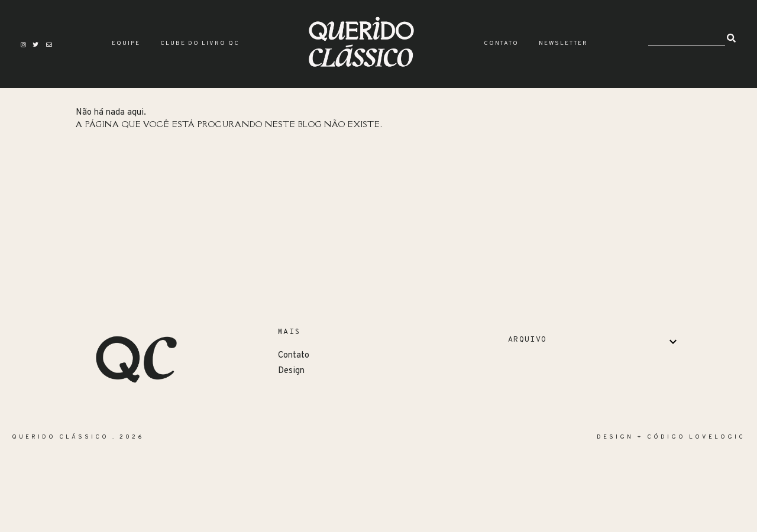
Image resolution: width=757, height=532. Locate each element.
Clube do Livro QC (200, 43)
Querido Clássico (60, 437)
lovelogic (717, 437)
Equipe (126, 43)
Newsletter (563, 43)
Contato (501, 43)
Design (291, 371)
